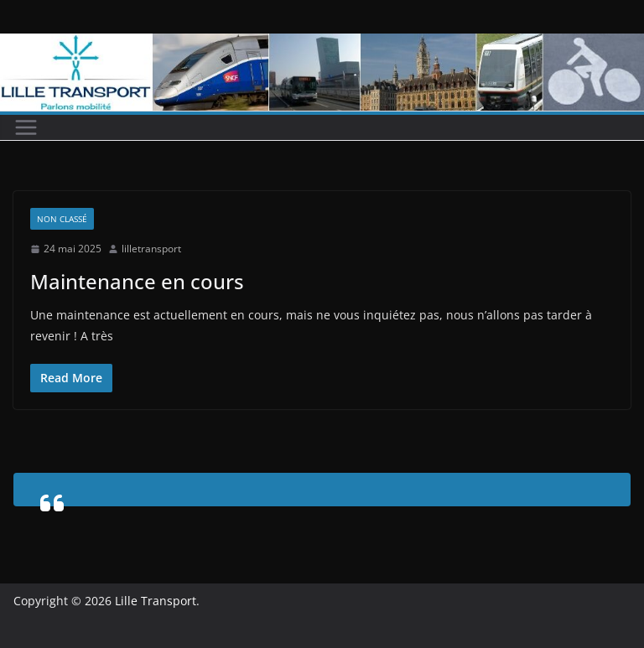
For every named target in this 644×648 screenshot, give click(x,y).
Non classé (62, 219)
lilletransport (151, 249)
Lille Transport (156, 601)
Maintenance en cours (137, 281)
